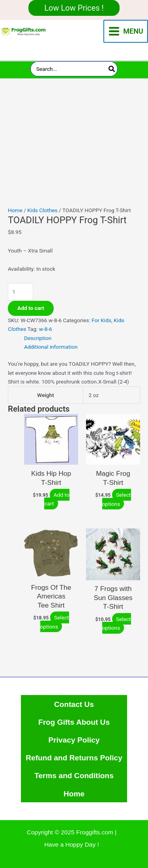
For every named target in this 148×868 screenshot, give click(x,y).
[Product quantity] (21, 292)
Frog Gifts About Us (74, 722)
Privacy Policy (74, 740)
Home (15, 210)
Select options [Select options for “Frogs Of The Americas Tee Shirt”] (55, 622)
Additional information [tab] (51, 347)
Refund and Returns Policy (74, 758)
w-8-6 (46, 329)
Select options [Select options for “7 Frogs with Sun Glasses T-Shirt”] (117, 624)
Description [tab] (38, 338)
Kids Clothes (42, 210)
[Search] (112, 69)
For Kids (101, 320)
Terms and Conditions (74, 776)
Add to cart (31, 308)
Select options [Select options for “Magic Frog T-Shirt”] (117, 499)
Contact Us (74, 704)
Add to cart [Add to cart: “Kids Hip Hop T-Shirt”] (57, 499)
